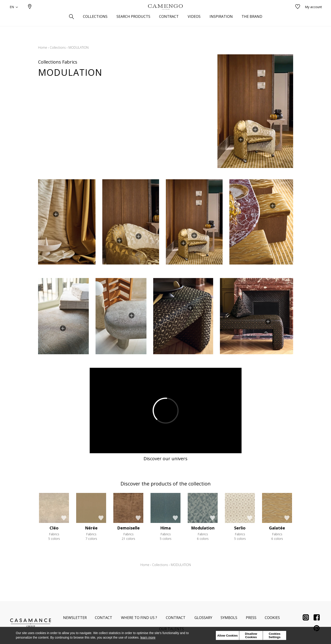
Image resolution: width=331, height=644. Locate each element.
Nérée (91, 528)
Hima (165, 528)
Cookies (272, 618)
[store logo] (165, 14)
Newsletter (75, 618)
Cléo (54, 528)
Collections (58, 47)
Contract (176, 618)
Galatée (277, 528)
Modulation (203, 528)
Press (251, 618)
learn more (148, 637)
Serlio (240, 528)
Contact (104, 618)
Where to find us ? (139, 618)
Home (43, 47)
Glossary (203, 618)
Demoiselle (128, 528)
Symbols (229, 618)
